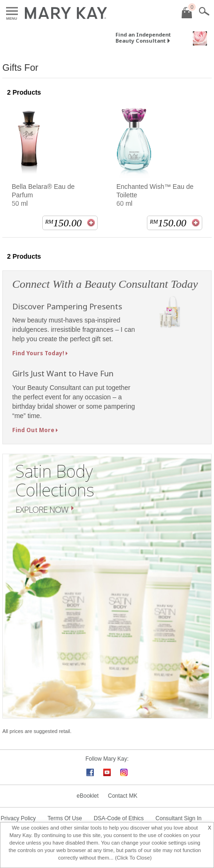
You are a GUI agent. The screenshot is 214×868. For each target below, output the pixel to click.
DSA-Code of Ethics (119, 818)
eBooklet (88, 796)
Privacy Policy (19, 818)
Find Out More (33, 430)
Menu (12, 11)
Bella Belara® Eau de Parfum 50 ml (43, 195)
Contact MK (123, 796)
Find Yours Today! (38, 353)
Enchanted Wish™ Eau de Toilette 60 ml (155, 195)
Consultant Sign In (178, 818)
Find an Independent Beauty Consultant (143, 37)
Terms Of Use (65, 818)
